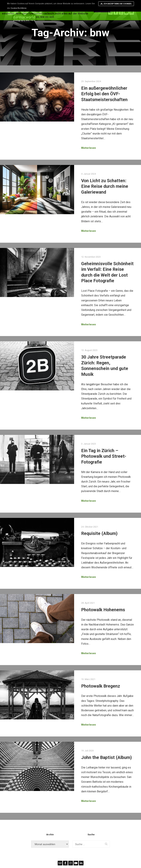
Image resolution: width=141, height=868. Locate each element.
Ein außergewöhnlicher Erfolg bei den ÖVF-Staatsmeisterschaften (104, 94)
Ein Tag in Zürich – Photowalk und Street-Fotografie (104, 456)
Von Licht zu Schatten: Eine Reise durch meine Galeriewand (105, 186)
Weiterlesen (88, 148)
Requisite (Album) (99, 533)
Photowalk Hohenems (103, 610)
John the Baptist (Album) (106, 757)
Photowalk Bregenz (101, 686)
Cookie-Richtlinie (19, 8)
